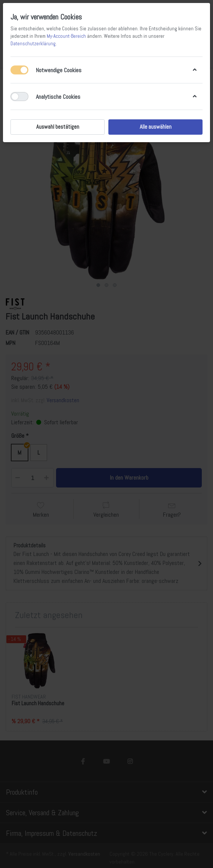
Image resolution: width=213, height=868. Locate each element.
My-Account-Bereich (66, 36)
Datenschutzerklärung (33, 44)
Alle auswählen (156, 127)
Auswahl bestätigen (58, 127)
